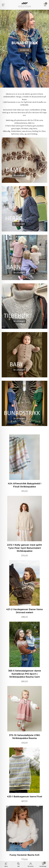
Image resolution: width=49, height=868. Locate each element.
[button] (46, 49)
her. (33, 123)
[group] (24, 49)
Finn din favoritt (25, 73)
